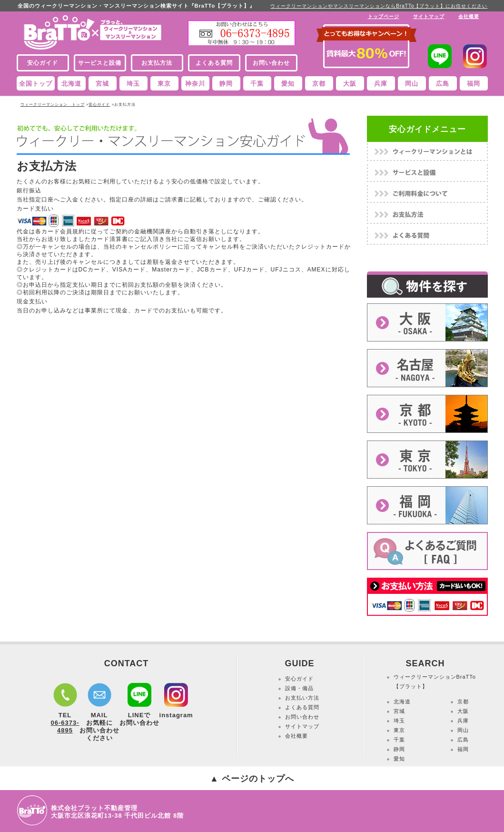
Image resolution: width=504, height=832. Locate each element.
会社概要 (469, 16)
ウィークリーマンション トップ (53, 105)
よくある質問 (302, 707)
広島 (443, 84)
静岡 (226, 84)
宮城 (102, 84)
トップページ (384, 16)
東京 (164, 84)
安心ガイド (99, 105)
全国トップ (36, 84)
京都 (319, 84)
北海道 (71, 84)
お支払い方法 (302, 698)
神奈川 (195, 84)
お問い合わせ (302, 717)
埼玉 (133, 84)
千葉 (257, 84)
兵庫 (381, 84)
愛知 (288, 84)
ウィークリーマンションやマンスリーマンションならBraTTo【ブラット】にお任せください (379, 6)
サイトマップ (429, 16)
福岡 (474, 84)
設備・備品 (299, 688)
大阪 (350, 84)
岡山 (412, 84)
